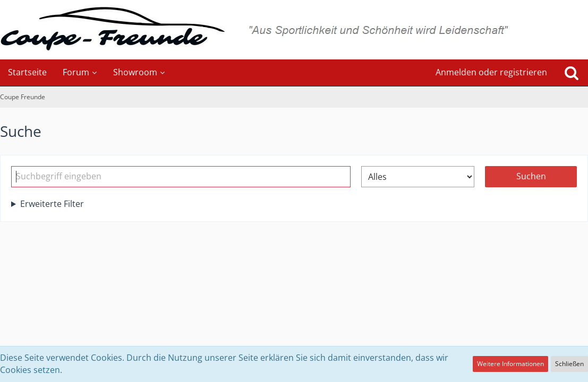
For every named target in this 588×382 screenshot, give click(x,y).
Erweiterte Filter (52, 204)
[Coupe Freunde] (294, 30)
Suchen (531, 176)
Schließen (569, 364)
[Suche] (572, 73)
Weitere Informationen (510, 364)
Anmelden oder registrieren (491, 72)
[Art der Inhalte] (418, 177)
